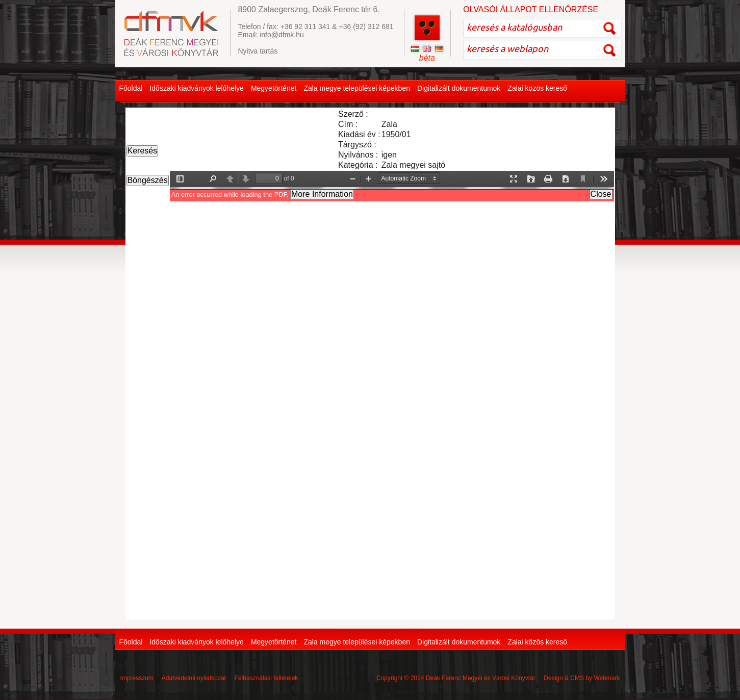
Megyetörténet (274, 88)
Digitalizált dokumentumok (459, 88)
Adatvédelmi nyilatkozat (194, 678)
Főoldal (131, 88)
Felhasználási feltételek (266, 678)
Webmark (607, 678)
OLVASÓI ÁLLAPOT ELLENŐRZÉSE (531, 9)
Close (601, 194)
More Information (322, 194)
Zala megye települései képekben (357, 88)
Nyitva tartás (258, 51)
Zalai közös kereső (537, 88)
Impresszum (137, 678)
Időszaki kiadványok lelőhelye (196, 88)
